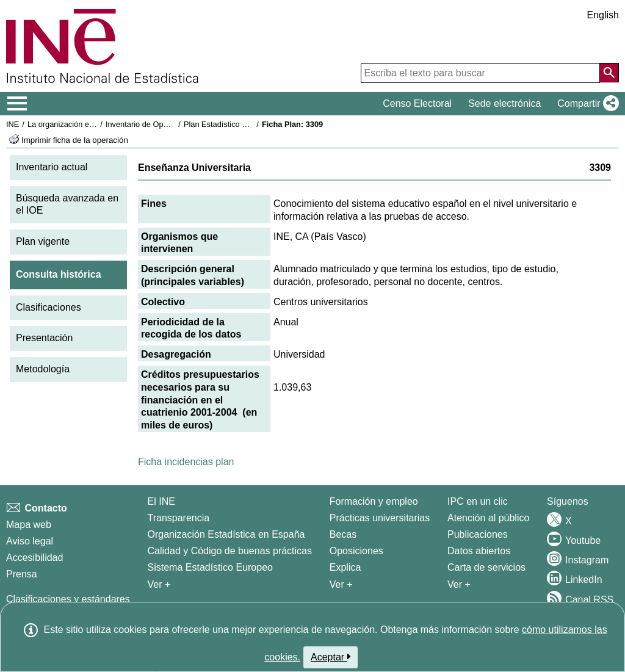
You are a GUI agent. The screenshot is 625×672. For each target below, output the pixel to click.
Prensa (22, 574)
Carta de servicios (486, 567)
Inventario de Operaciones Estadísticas (174, 124)
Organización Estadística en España (226, 534)
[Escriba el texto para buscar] (480, 73)
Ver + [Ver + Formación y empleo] (341, 584)
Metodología (43, 369)
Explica (345, 567)
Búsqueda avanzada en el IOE (67, 204)
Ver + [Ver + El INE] (159, 584)
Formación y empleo (374, 501)
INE (13, 124)
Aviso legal (30, 541)
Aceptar (331, 657)
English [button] (603, 15)
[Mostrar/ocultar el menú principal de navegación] (17, 104)
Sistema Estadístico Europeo (210, 567)
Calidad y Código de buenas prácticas (230, 551)
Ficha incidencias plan (186, 462)
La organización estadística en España (95, 124)
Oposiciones (356, 551)
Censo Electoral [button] (417, 103)
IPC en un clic (478, 501)
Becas (343, 534)
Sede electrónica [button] (504, 103)
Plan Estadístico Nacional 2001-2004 (248, 124)
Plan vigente (43, 241)
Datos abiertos (479, 551)
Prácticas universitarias (380, 518)
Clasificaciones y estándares (68, 599)
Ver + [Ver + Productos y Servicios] (459, 584)
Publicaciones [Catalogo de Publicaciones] (478, 534)
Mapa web (29, 525)
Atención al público (488, 518)
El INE (161, 501)
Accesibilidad (34, 558)
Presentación (44, 338)
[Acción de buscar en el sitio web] (609, 73)
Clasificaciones (49, 307)
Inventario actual (52, 167)
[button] (586, 104)
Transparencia (179, 518)
